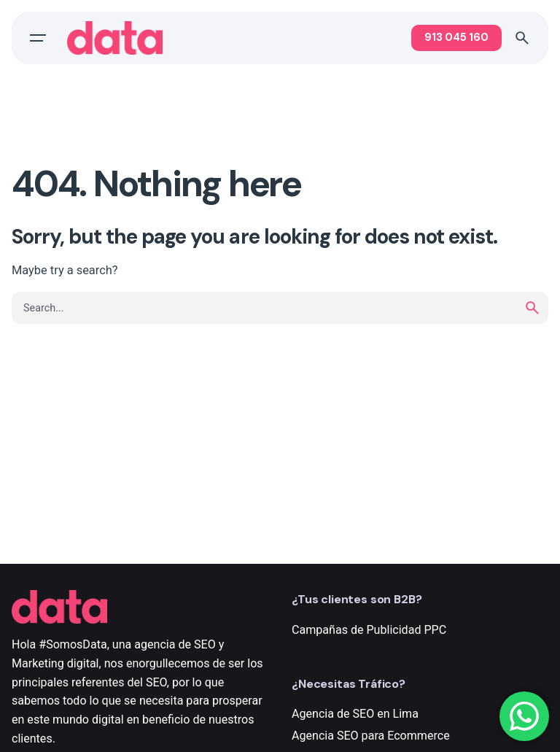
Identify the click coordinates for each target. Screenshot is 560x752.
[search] (532, 308)
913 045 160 (456, 37)
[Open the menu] (38, 38)
